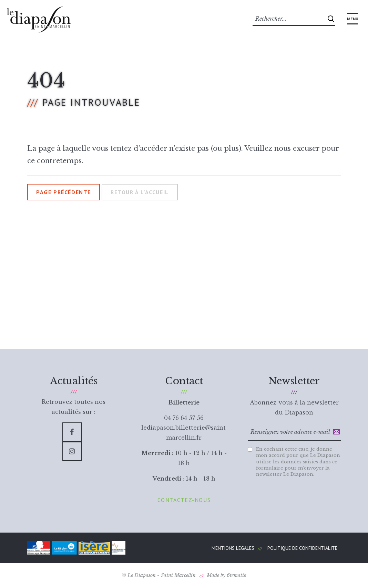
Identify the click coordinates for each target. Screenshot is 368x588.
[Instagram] (72, 451)
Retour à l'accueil (140, 192)
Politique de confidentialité (302, 548)
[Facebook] (72, 432)
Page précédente (64, 192)
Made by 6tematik (227, 575)
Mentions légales (233, 548)
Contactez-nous (184, 500)
